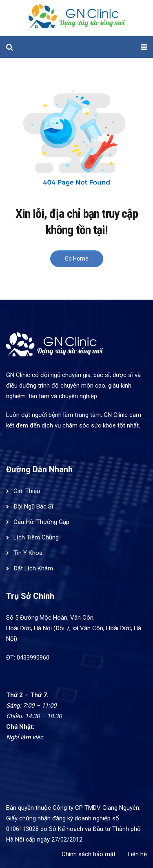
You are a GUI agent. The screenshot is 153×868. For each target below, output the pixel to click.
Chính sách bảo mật (89, 854)
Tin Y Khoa (28, 553)
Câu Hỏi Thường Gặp (41, 522)
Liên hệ (137, 854)
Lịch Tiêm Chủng (36, 537)
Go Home (77, 259)
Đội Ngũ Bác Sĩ (33, 506)
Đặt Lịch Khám (33, 568)
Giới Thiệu (27, 491)
